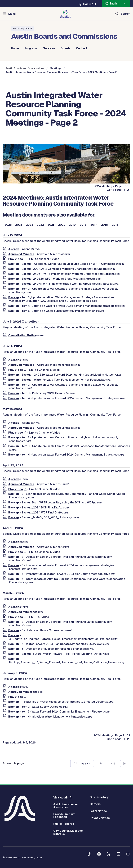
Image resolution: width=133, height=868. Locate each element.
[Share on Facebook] (113, 764)
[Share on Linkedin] (125, 764)
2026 (8, 225)
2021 (51, 225)
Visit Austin (61, 797)
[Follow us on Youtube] (128, 855)
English (114, 4)
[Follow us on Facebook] (89, 855)
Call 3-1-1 (90, 4)
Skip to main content (14, 0)
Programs (31, 48)
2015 (115, 225)
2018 (83, 225)
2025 (19, 225)
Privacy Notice (100, 818)
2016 (105, 225)
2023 (30, 225)
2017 (94, 225)
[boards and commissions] (66, 183)
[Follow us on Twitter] (109, 855)
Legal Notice (98, 811)
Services (49, 48)
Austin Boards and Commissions (25, 68)
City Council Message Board (68, 832)
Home (15, 48)
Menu (12, 14)
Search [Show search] (125, 14)
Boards (66, 48)
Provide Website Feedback (64, 816)
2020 (62, 225)
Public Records (64, 824)
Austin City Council (22, 29)
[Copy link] (82, 764)
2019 (72, 225)
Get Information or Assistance (66, 806)
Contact (82, 48)
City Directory (99, 797)
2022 (40, 225)
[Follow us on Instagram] (99, 855)
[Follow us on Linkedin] (118, 855)
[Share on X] (101, 764)
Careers (95, 804)
